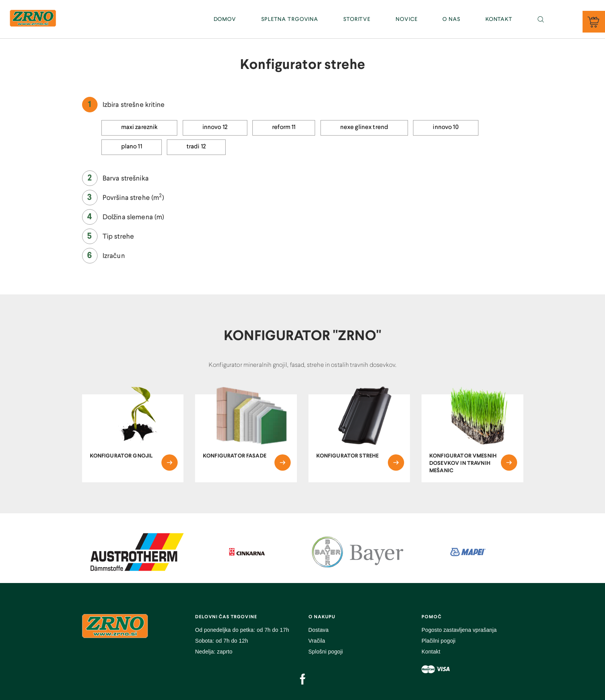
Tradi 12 (196, 147)
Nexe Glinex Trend (364, 127)
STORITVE (357, 19)
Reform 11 (284, 127)
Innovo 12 (215, 127)
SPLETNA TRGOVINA (290, 19)
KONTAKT (499, 19)
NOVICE (406, 19)
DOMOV (225, 19)
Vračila (317, 641)
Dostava (319, 630)
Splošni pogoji (326, 652)
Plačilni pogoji (439, 641)
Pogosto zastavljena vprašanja (459, 630)
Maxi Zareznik (140, 127)
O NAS (451, 19)
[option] (137, 552)
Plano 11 (132, 147)
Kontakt (431, 652)
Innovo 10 (446, 127)
